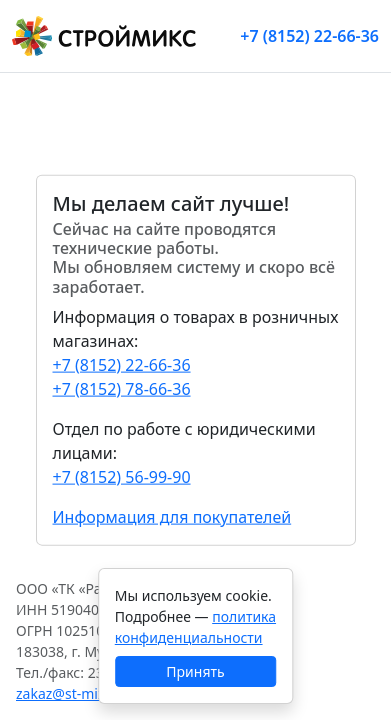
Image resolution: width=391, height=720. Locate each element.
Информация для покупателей (172, 516)
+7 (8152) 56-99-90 (122, 476)
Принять (195, 671)
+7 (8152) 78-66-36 (122, 388)
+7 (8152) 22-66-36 (309, 36)
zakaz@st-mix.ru (70, 693)
